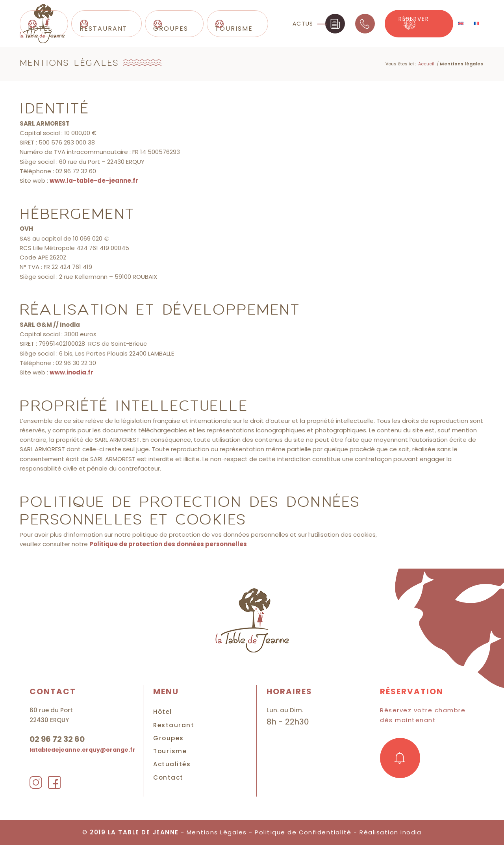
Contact (168, 777)
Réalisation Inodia (391, 832)
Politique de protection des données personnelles (168, 544)
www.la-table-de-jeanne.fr (94, 181)
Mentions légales (69, 63)
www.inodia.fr (71, 372)
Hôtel (163, 712)
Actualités (172, 764)
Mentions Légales (217, 832)
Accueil (426, 64)
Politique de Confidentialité (303, 832)
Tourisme (170, 751)
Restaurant (174, 725)
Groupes (169, 738)
